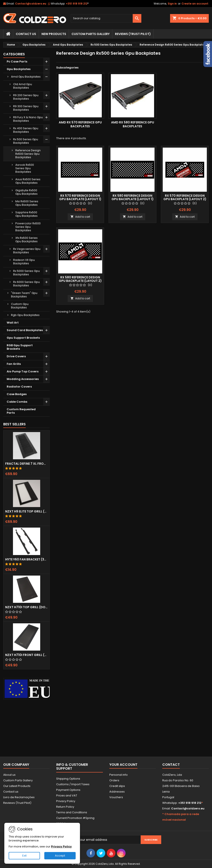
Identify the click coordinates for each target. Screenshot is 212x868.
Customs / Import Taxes (73, 784)
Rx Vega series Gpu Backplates (27, 251)
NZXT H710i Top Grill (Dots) (26, 607)
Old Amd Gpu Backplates (23, 86)
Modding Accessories (23, 379)
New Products (54, 34)
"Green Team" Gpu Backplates (24, 295)
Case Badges (17, 394)
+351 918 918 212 (77, 4)
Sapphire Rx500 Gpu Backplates (26, 214)
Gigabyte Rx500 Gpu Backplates (26, 192)
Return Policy (65, 807)
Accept (60, 856)
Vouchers (116, 797)
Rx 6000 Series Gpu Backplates (26, 284)
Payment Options (68, 790)
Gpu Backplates (19, 69)
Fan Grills (14, 364)
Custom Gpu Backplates (20, 306)
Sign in (172, 4)
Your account (123, 765)
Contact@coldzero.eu (31, 4)
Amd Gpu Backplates (26, 77)
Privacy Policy (66, 801)
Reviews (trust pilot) (133, 34)
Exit (24, 856)
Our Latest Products (17, 786)
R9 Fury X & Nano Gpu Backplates (28, 119)
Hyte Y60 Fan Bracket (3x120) (26, 559)
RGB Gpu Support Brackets (20, 347)
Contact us (11, 792)
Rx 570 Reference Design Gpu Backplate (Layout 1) (80, 197)
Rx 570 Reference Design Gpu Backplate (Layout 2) (185, 197)
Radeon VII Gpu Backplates (24, 262)
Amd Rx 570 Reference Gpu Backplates (80, 124)
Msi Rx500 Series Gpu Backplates (27, 203)
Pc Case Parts (17, 61)
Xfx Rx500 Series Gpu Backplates (26, 240)
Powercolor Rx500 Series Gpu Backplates (28, 227)
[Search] (106, 18)
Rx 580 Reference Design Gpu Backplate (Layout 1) (133, 197)
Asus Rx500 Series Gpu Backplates (28, 181)
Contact (171, 765)
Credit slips (117, 786)
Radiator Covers (19, 387)
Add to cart (80, 217)
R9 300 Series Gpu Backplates (26, 108)
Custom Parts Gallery (91, 34)
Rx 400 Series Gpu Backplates (26, 130)
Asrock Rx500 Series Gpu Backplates (25, 168)
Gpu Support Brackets (23, 338)
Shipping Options (68, 779)
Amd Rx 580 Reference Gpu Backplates (133, 124)
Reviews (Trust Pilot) (17, 803)
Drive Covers (16, 356)
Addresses (117, 792)
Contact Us (26, 34)
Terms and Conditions (72, 812)
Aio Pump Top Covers (23, 371)
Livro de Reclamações (19, 797)
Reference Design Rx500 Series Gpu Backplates (28, 154)
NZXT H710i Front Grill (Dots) (26, 655)
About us (9, 775)
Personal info (119, 775)
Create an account (195, 4)
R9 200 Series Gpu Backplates (26, 97)
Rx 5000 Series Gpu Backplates (26, 273)
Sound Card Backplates (25, 330)
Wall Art (13, 323)
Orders (114, 780)
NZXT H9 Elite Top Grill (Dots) (26, 511)
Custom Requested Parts (21, 411)
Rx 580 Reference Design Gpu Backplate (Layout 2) (80, 279)
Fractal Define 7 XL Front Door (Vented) (26, 464)
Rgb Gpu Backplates (25, 315)
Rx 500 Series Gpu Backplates (26, 141)
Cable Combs (17, 402)
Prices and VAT (67, 795)
